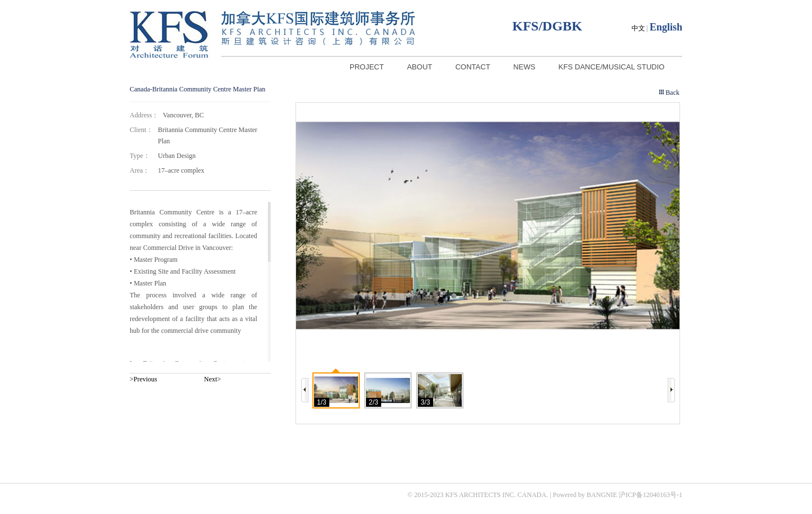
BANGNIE (602, 495)
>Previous (144, 379)
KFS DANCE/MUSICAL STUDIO (611, 67)
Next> (213, 379)
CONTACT (473, 67)
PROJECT (367, 67)
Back (672, 93)
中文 (638, 28)
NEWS (524, 67)
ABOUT (420, 67)
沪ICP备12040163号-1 (650, 495)
